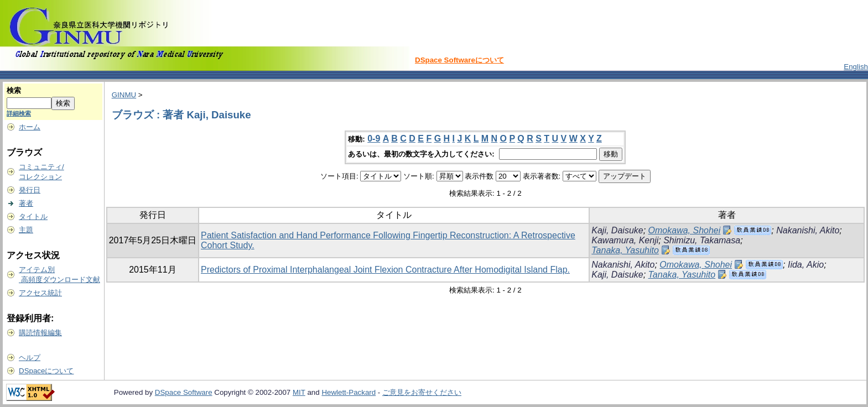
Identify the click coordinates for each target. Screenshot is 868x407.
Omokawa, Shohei (685, 230)
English (856, 67)
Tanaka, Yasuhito (625, 250)
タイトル (33, 216)
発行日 (30, 190)
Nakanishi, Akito (808, 230)
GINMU (124, 95)
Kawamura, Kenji (625, 240)
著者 (26, 203)
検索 (14, 90)
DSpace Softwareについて (459, 60)
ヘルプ (30, 358)
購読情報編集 (40, 333)
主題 (26, 230)
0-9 (374, 139)
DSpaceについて (46, 371)
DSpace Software (184, 392)
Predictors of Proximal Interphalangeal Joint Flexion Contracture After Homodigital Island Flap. (385, 270)
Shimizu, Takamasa (702, 240)
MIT (299, 392)
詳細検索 (19, 113)
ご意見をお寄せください (422, 392)
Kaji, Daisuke (617, 230)
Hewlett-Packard (349, 392)
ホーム (30, 127)
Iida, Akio (806, 265)
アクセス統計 (40, 293)
